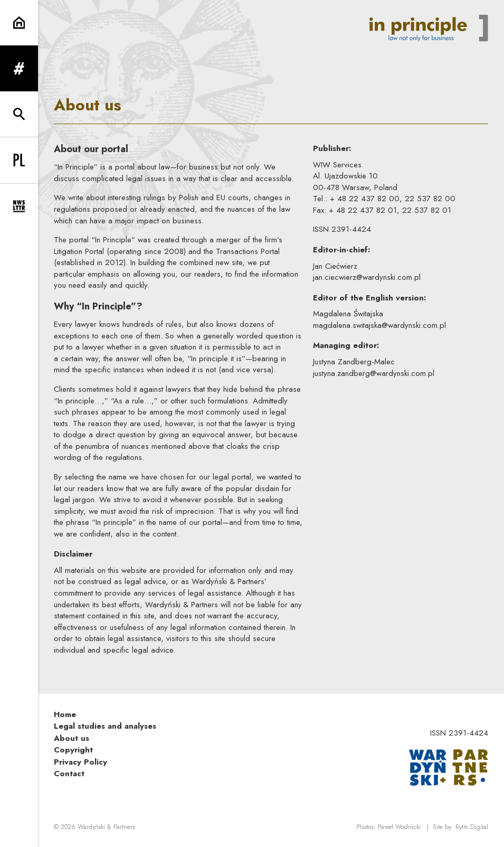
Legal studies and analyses (105, 726)
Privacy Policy (80, 762)
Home (65, 714)
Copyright (73, 750)
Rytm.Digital (472, 827)
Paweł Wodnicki (399, 827)
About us (72, 738)
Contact (69, 774)
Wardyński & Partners (106, 827)
